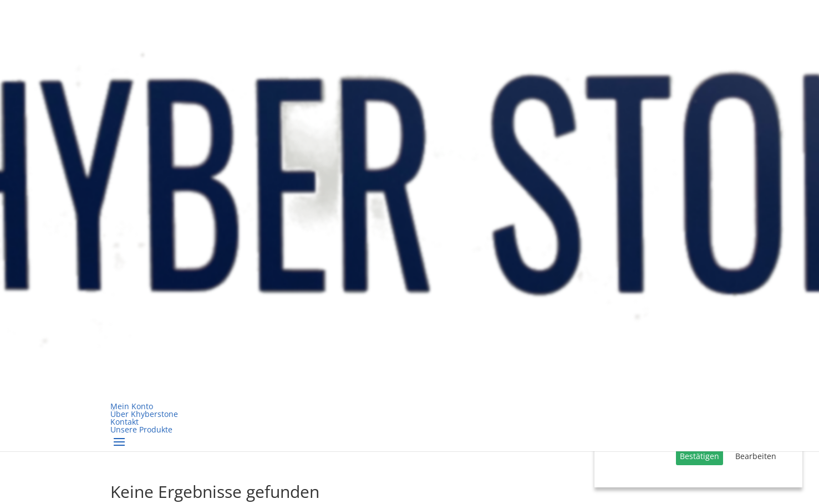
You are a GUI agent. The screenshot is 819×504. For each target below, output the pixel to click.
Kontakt (124, 422)
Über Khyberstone (144, 414)
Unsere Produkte (141, 429)
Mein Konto (132, 406)
